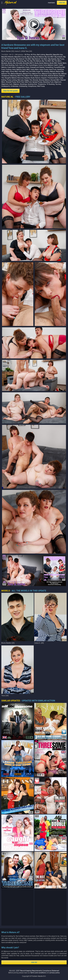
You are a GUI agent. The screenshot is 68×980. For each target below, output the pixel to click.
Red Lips (21, 80)
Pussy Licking (12, 80)
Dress (27, 67)
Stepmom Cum (7, 84)
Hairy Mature (17, 69)
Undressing (23, 86)
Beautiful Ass (58, 55)
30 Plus (27, 55)
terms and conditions (38, 973)
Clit (3, 65)
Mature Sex (56, 74)
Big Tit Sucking (18, 61)
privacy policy (55, 973)
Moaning (13, 76)
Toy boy (58, 84)
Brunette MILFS (29, 63)
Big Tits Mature (36, 61)
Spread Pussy (37, 82)
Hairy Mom (35, 69)
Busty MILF (54, 63)
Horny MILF (14, 72)
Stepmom (58, 82)
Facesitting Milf (59, 67)
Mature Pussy (47, 74)
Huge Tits (40, 72)
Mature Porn (37, 74)
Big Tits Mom (57, 61)
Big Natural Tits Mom (40, 59)
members (51, 3)
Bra (14, 63)
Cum (17, 65)
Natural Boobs (53, 76)
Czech (56, 65)
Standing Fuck (48, 82)
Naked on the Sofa (41, 76)
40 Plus (34, 55)
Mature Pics (27, 74)
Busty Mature (44, 63)
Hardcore (60, 69)
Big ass (30, 57)
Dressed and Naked (37, 67)
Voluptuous (32, 86)
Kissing (47, 72)
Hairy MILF (26, 69)
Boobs (10, 63)
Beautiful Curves (20, 57)
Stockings (23, 84)
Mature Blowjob (16, 74)
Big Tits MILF (46, 61)
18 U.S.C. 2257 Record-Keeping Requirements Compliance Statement (34, 971)
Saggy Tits (28, 80)
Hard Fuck (53, 69)
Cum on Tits (24, 65)
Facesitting (49, 67)
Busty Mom (62, 63)
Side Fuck (28, 82)
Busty (37, 63)
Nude (33, 78)
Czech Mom (12, 67)
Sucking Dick (32, 84)
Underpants (6, 86)
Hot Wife (32, 72)
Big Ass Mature (38, 57)
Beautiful (49, 55)
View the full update (10, 91)
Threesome (42, 84)
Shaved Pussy (11, 82)
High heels (5, 72)
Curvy (40, 65)
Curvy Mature (48, 65)
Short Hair (20, 82)
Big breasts (59, 57)
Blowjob (4, 63)
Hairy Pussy (44, 69)
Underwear (14, 86)
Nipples (27, 78)
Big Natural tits (10, 59)
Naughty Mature (11, 78)
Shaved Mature (44, 80)
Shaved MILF (55, 80)
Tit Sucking (51, 84)
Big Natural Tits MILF (24, 59)
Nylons (38, 78)
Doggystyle (21, 67)
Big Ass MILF (49, 57)
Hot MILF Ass (24, 72)
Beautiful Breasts (8, 57)
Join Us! (62, 3)
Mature (53, 72)
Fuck (3, 69)
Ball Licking (41, 55)
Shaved (35, 80)
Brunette (19, 63)
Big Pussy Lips (7, 61)
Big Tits (27, 61)
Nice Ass (21, 78)
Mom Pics (21, 76)
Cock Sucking (9, 65)
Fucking (8, 69)
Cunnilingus (33, 65)
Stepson (16, 84)
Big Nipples (52, 59)
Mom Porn (29, 76)
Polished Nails (53, 78)
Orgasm (44, 78)
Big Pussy (61, 59)
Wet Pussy (41, 86)
